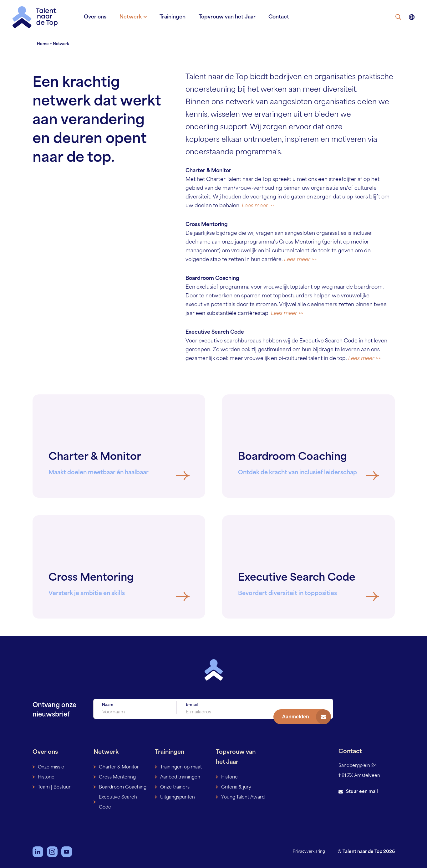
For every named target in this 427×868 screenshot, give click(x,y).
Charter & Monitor (119, 766)
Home (43, 44)
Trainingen (172, 17)
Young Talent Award (243, 796)
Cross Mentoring (117, 776)
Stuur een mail (362, 790)
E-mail (192, 705)
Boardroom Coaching (123, 786)
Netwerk (134, 17)
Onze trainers (175, 786)
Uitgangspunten (178, 796)
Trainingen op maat (181, 766)
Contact (275, 17)
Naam (108, 705)
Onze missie (51, 766)
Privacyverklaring (309, 850)
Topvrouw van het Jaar (225, 17)
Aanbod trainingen (180, 776)
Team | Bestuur (54, 786)
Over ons (100, 17)
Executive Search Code (118, 801)
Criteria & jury (236, 786)
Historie (46, 776)
